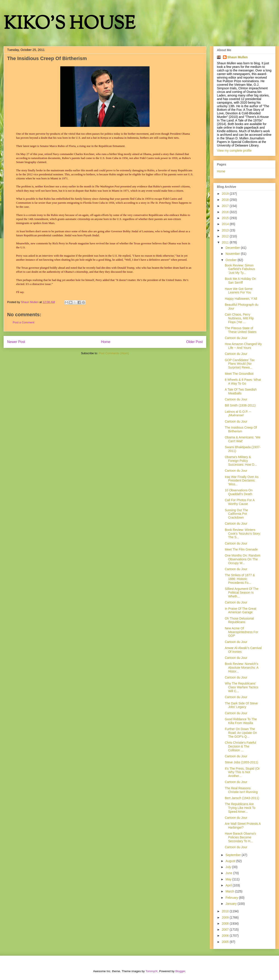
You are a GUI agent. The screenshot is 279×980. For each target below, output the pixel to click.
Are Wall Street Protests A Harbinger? (243, 826)
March (230, 891)
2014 (226, 224)
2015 (226, 218)
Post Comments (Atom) (114, 353)
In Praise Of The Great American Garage (240, 610)
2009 (226, 917)
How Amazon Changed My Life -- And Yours (243, 346)
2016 (226, 212)
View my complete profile (234, 151)
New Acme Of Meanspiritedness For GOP (242, 632)
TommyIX (152, 971)
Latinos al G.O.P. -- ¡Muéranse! (238, 414)
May (229, 879)
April (229, 885)
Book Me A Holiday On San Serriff (240, 281)
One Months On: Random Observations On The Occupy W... (243, 559)
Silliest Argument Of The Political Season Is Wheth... (242, 593)
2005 (226, 942)
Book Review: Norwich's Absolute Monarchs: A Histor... (242, 668)
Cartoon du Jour (236, 338)
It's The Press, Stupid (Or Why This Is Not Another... (242, 772)
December (233, 248)
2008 (226, 923)
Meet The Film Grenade (241, 549)
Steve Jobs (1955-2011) (241, 762)
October (231, 260)
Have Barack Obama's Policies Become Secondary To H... (240, 837)
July (229, 867)
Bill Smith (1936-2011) (240, 405)
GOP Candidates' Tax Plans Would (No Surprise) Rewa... (240, 364)
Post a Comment (24, 322)
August (231, 861)
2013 (226, 230)
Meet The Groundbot (239, 374)
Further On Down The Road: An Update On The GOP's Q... (241, 733)
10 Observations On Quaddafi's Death (239, 492)
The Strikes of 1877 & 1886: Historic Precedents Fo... (240, 579)
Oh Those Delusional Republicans (239, 620)
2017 (226, 206)
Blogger (180, 971)
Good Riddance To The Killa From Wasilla (241, 721)
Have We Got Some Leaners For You (239, 291)
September (233, 855)
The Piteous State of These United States (241, 330)
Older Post (194, 342)
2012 (226, 236)
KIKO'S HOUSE (69, 24)
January (231, 904)
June (229, 873)
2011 (226, 242)
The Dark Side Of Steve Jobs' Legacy (241, 705)
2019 (226, 194)
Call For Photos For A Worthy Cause (240, 502)
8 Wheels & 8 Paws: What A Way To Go (243, 382)
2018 (226, 200)
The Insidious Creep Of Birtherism (241, 429)
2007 (226, 930)
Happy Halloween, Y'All (241, 299)
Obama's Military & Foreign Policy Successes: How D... (241, 461)
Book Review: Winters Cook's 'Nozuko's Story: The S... (243, 534)
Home (106, 342)
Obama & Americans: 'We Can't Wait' (243, 439)
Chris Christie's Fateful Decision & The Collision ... (240, 746)
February (232, 898)
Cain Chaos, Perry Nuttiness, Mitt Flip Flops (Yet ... (239, 318)
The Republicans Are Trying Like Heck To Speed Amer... (240, 808)
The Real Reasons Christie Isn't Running (241, 790)
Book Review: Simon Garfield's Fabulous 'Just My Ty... (240, 269)
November (233, 254)
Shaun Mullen (238, 57)
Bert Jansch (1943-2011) (242, 798)
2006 (226, 936)
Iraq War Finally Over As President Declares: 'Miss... (242, 481)
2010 (226, 911)
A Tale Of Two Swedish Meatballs (241, 391)
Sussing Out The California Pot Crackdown (236, 514)
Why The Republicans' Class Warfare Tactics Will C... (242, 687)
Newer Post (16, 342)
